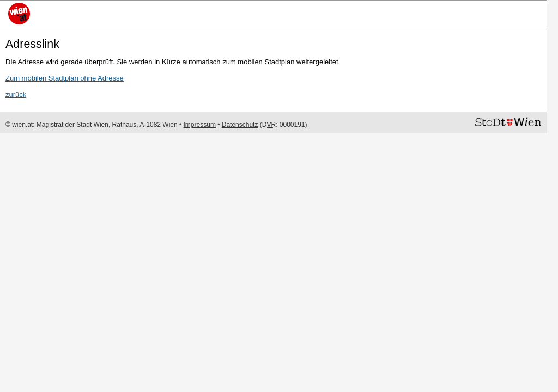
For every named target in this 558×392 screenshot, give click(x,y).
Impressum (200, 125)
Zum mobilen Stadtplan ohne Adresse (65, 78)
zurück (16, 94)
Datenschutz (240, 125)
